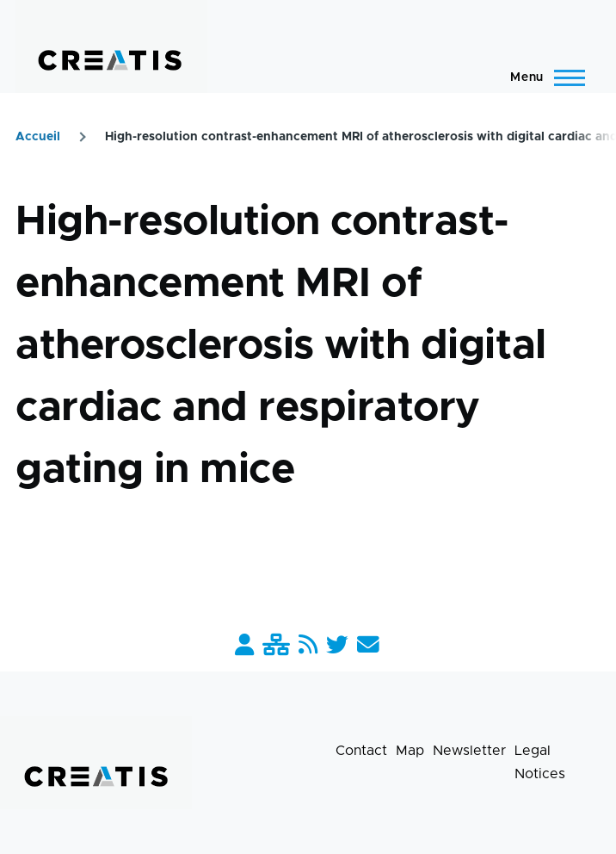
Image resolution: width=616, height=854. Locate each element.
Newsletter (469, 751)
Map (410, 751)
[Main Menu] (542, 77)
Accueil (38, 137)
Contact (361, 751)
